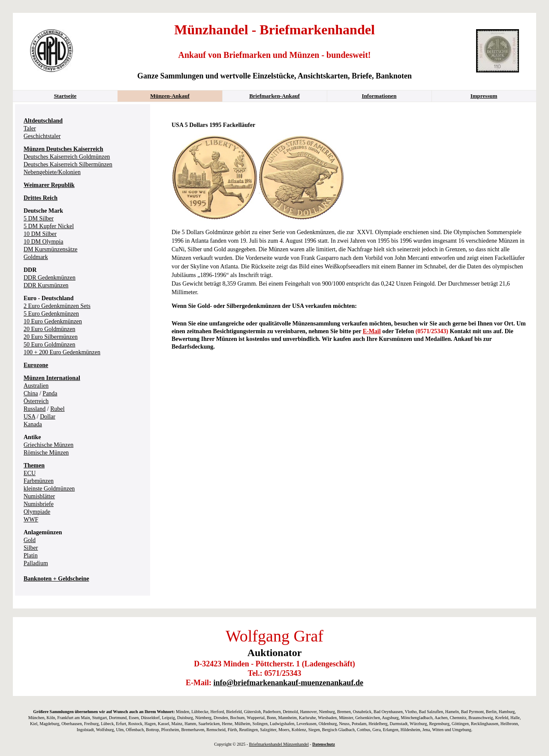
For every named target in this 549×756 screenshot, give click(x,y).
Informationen (379, 96)
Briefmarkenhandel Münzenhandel (279, 744)
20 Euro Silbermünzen (51, 337)
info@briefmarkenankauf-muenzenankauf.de (288, 683)
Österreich (36, 401)
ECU (30, 473)
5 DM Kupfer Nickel (49, 226)
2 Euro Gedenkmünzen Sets (57, 306)
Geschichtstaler (42, 136)
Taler (30, 128)
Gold (30, 540)
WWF (31, 520)
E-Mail (372, 331)
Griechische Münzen (48, 445)
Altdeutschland (43, 121)
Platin (31, 556)
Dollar (48, 417)
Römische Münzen (46, 453)
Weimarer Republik (49, 185)
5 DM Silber (39, 218)
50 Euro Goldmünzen (50, 345)
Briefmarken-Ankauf (274, 96)
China (31, 393)
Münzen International (52, 378)
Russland (35, 409)
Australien (36, 386)
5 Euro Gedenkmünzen (51, 314)
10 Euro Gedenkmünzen (53, 321)
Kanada (33, 424)
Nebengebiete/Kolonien (52, 172)
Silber (31, 548)
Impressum (484, 96)
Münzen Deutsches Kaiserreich (63, 149)
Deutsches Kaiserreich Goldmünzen (67, 157)
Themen (34, 465)
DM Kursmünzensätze (51, 249)
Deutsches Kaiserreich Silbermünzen (68, 164)
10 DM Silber (40, 234)
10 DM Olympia (44, 242)
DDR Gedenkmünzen (50, 278)
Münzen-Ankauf (170, 96)
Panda (50, 393)
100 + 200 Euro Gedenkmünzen (62, 352)
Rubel (57, 409)
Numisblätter (39, 496)
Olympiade (37, 512)
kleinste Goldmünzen (49, 489)
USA (29, 417)
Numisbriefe (39, 504)
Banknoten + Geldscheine (56, 579)
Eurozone (36, 365)
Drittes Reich (41, 198)
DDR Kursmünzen (46, 285)
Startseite (65, 96)
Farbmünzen (39, 481)
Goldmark (36, 257)
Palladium (36, 563)
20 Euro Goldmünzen (50, 329)
